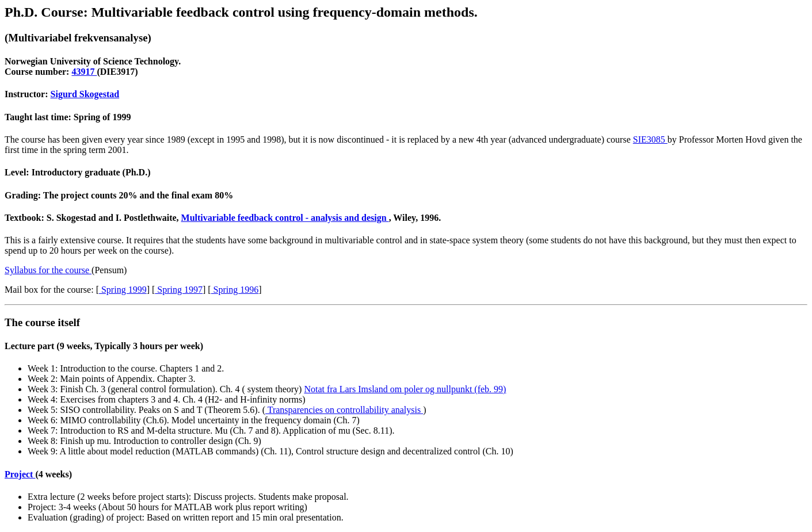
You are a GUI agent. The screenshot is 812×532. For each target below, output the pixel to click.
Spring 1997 (179, 290)
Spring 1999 (123, 290)
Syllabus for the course (48, 270)
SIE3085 (650, 139)
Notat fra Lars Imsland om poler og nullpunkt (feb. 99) (405, 389)
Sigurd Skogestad (85, 94)
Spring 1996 (235, 290)
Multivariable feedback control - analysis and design (285, 218)
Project (20, 474)
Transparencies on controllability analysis (344, 410)
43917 (84, 72)
